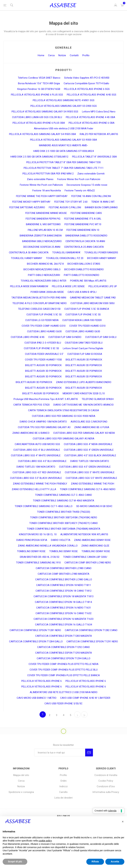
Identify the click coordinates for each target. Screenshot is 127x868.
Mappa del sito (21, 775)
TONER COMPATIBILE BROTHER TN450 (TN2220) (64, 512)
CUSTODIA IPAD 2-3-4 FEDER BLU (43, 343)
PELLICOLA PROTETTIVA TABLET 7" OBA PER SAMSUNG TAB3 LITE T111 (64, 168)
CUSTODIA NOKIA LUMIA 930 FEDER (82, 320)
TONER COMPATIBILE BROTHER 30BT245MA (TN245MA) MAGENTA (63, 529)
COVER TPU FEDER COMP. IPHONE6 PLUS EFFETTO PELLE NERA (63, 664)
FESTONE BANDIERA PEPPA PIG (43, 219)
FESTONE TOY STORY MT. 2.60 (71, 202)
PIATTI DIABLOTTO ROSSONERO (82, 275)
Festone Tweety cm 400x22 (80, 191)
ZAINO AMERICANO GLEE (95, 546)
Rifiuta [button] (95, 862)
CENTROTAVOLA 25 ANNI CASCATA (84, 247)
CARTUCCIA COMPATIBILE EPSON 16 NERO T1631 (64, 608)
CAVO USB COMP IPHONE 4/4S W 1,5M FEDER (85, 698)
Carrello (63, 792)
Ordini (63, 781)
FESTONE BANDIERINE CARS (86, 213)
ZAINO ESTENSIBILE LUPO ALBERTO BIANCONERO (84, 382)
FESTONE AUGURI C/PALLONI (65, 207)
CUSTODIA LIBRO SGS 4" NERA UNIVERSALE (88, 444)
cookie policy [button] (45, 841)
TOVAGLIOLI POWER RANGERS (101, 253)
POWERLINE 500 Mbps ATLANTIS (88, 281)
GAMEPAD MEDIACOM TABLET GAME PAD (93, 298)
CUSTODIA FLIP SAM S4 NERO (65, 337)
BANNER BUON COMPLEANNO (101, 207)
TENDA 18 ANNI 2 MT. (103, 202)
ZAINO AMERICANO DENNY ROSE (92, 540)
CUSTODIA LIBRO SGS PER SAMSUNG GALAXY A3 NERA (84, 433)
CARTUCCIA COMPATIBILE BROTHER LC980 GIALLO (64, 579)
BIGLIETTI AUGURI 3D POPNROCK (84, 360)
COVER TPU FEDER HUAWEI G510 (87, 326)
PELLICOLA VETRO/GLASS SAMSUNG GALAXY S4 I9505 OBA (42, 134)
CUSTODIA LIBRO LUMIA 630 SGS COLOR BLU (37, 117)
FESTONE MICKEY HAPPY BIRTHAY (31, 202)
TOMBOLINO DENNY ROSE (31, 551)
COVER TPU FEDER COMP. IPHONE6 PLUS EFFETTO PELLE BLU (64, 670)
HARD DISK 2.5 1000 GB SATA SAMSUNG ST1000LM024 (63, 151)
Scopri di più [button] (15, 862)
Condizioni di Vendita (106, 775)
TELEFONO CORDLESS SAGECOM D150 (39, 309)
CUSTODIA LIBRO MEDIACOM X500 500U (93, 303)
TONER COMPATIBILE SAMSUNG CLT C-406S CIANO (63, 495)
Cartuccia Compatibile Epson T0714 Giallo (86, 83)
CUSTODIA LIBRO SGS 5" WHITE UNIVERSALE (90, 472)
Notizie (62, 55)
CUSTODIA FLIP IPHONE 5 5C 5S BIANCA (87, 309)
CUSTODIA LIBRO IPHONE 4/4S (28, 337)
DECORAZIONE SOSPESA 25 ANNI (42, 247)
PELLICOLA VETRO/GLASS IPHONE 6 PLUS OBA (39, 123)
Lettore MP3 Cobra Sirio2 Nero (99, 112)
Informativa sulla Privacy (106, 792)
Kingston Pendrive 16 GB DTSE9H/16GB (39, 89)
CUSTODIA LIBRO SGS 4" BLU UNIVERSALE (37, 450)
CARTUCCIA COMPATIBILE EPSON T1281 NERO (35, 630)
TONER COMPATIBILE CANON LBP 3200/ (85, 557)
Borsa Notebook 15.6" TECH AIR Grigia (39, 83)
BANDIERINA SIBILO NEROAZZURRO (42, 241)
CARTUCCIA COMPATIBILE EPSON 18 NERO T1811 (64, 585)
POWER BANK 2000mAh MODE (47, 292)
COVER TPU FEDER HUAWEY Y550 (43, 360)
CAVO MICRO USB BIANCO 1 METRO (37, 698)
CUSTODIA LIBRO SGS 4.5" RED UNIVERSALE (37, 472)
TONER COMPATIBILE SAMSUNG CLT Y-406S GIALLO (44, 506)
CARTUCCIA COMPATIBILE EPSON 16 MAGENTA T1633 (63, 619)
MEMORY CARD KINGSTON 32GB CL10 (84, 393)
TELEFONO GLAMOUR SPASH (98, 399)
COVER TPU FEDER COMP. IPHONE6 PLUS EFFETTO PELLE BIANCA (63, 675)
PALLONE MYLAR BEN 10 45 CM (45, 230)
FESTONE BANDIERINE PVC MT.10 (83, 224)
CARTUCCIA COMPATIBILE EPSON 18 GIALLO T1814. (64, 602)
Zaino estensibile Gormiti (91, 174)
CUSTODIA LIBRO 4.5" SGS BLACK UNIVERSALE (90, 455)
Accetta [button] (115, 862)
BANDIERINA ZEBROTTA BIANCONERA (41, 236)
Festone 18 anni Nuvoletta (47, 191)
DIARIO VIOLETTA (61, 540)
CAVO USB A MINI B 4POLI (82, 292)
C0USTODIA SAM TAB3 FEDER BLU (84, 343)
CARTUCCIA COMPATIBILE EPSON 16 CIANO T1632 (63, 613)
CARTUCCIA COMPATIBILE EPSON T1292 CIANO (63, 647)
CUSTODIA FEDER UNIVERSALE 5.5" (44, 354)
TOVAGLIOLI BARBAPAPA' (66, 253)
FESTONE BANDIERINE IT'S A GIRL (83, 219)
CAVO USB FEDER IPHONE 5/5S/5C (63, 704)
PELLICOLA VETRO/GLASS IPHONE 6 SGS (87, 89)
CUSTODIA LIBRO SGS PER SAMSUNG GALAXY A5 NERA (63, 439)
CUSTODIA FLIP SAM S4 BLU (101, 337)
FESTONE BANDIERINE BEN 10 (83, 230)
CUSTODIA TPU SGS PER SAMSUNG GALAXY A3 (44, 427)
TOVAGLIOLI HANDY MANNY (27, 258)
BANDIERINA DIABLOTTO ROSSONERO (86, 236)
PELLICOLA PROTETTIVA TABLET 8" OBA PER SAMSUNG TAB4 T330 (63, 162)
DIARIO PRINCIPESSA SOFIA (32, 540)
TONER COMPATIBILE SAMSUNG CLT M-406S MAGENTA (63, 501)
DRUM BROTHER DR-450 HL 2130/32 (40, 557)
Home (41, 55)
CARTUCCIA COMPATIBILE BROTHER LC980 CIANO (64, 568)
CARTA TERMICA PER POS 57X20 (32, 405)
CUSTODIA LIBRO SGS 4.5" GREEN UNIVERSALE (85, 467)
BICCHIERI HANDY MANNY (102, 258)
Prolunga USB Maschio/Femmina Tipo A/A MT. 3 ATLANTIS (46, 399)
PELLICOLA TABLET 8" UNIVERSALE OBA (94, 157)
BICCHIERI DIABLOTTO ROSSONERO (84, 269)
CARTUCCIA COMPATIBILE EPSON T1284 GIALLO (36, 642)
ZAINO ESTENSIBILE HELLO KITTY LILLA (34, 489)
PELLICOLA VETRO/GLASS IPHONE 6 (42, 681)
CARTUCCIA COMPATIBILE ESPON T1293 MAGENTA (63, 653)
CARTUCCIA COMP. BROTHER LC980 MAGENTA (63, 574)
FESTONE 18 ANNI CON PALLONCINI (91, 196)
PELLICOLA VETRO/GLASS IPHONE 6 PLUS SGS (37, 95)
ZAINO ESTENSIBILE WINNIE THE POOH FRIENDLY (40, 484)
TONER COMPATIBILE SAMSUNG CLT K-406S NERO (88, 489)
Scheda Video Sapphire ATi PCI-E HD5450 (87, 78)
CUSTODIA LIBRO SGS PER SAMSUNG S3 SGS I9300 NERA (64, 416)
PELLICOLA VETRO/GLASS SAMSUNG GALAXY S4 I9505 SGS (45, 112)
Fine (84, 714)
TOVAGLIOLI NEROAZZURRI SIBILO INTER (43, 281)
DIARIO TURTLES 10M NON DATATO (90, 461)
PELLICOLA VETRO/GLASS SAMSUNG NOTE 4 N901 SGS (64, 100)
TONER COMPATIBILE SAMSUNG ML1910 (38, 563)
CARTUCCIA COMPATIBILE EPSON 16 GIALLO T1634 (63, 625)
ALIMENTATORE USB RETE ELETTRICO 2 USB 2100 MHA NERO (64, 692)
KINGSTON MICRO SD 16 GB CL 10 (38, 534)
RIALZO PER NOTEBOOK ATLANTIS (99, 134)
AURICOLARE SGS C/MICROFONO (89, 422)
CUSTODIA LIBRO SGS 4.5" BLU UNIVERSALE (42, 461)
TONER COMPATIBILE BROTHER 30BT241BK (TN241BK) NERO (64, 517)
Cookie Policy (106, 781)
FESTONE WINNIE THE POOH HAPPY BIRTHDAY (42, 196)
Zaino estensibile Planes (40, 179)
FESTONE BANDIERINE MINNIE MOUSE (46, 213)
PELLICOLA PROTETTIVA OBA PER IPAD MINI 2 (48, 174)
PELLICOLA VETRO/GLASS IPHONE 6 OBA (92, 123)
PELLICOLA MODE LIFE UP (103, 286)
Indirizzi (63, 786)
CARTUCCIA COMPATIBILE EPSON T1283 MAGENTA (63, 636)
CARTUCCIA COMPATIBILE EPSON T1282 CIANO (91, 630)
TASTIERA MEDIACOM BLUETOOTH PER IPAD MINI (39, 298)
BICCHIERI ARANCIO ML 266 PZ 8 (45, 264)
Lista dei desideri (63, 798)
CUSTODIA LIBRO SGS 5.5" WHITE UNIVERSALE (91, 478)
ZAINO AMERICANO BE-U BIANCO (31, 433)
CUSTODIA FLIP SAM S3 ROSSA (85, 354)
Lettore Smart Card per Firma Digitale (83, 348)
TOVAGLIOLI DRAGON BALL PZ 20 (65, 258)
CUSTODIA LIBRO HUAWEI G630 (44, 331)
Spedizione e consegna (21, 792)
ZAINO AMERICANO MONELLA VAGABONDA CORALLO (48, 546)
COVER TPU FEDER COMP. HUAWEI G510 (44, 326)
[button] (123, 822)
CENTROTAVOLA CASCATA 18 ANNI (85, 241)
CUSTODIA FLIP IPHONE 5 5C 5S (44, 315)
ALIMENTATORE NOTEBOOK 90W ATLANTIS (84, 534)
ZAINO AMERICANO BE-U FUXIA (92, 427)
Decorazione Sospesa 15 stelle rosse (87, 185)
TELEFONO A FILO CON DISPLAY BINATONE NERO (40, 303)
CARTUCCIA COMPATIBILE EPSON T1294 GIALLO (63, 658)
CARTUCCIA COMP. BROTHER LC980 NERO (88, 563)
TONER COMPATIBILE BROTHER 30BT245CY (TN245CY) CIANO (63, 523)
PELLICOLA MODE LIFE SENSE (68, 286)
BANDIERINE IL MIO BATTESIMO (43, 224)
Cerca (51, 55)
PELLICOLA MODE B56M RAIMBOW (29, 286)
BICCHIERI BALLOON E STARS (84, 264)
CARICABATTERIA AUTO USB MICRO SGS (37, 444)
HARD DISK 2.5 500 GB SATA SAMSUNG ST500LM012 (39, 157)
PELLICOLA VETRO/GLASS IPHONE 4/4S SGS (92, 95)
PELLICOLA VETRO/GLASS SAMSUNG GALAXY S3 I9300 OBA (63, 140)
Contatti (74, 55)
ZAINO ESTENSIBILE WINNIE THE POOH (93, 484)
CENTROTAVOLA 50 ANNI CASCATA (29, 253)
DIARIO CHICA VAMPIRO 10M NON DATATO (43, 422)
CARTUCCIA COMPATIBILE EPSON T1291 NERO (92, 642)
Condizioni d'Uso (106, 786)
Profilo (86, 55)
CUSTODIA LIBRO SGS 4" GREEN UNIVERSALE (89, 450)
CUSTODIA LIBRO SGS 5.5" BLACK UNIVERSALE (36, 478)
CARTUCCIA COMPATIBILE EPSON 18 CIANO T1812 (63, 591)
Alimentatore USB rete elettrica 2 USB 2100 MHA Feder (64, 129)
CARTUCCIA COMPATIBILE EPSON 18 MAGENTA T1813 (63, 596)
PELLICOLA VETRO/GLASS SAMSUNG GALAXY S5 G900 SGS (64, 106)
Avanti (77, 714)
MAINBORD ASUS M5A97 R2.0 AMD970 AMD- (63, 145)
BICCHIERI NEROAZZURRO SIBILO (42, 269)
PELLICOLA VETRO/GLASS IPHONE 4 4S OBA (90, 117)
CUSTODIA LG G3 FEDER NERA (42, 320)
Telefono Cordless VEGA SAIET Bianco (39, 78)
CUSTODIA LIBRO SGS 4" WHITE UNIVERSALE (36, 455)
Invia (89, 753)
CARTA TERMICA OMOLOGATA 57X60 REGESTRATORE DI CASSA (63, 410)
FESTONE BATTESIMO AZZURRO (27, 207)
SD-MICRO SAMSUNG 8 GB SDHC (94, 506)
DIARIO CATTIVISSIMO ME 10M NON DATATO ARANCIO (84, 405)
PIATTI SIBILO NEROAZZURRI (44, 275)
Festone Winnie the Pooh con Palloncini (79, 179)
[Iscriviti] (60, 753)
